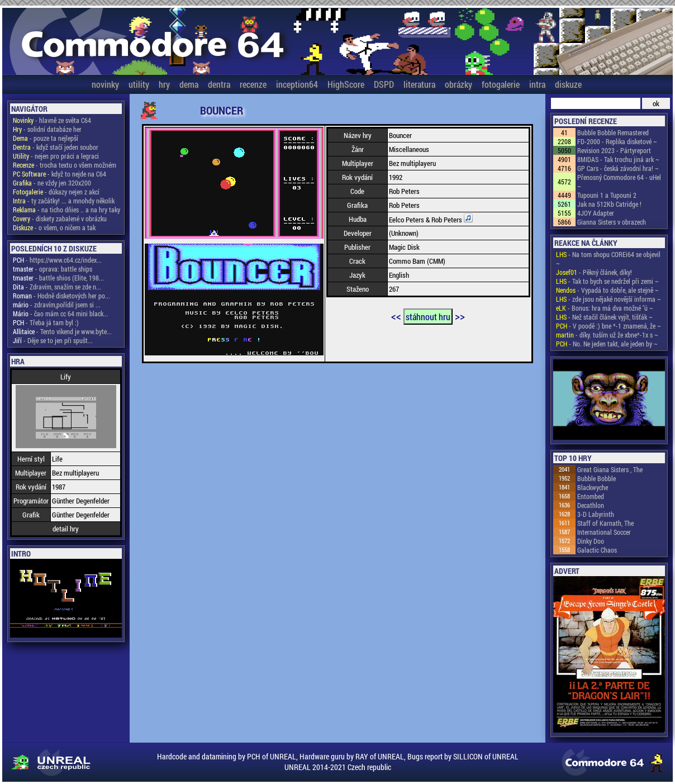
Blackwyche (593, 487)
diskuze (568, 84)
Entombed (591, 496)
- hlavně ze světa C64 (52, 120)
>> (460, 316)
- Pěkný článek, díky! (594, 272)
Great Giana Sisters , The (610, 469)
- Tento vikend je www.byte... (62, 331)
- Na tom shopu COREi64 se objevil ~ (608, 259)
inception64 (297, 84)
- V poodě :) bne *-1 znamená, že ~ (609, 326)
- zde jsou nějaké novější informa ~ (609, 299)
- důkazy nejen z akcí (56, 192)
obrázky (458, 84)
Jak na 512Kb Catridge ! (609, 204)
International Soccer (604, 532)
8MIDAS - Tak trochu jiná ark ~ (618, 159)
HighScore (346, 84)
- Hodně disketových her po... (61, 296)
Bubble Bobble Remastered (613, 132)
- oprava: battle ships (53, 269)
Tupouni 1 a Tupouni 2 (607, 195)
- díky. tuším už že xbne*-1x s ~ (607, 335)
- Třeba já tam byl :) (46, 322)
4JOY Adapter (596, 213)
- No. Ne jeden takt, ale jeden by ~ (607, 344)
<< (396, 316)
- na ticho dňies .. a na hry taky (66, 210)
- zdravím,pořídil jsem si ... (57, 305)
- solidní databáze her (47, 129)
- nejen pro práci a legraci (56, 156)
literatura (419, 84)
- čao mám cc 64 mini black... (61, 313)
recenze (253, 84)
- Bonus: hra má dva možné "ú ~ (605, 308)
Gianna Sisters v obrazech (612, 222)
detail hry (66, 529)
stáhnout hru (428, 317)
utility (139, 84)
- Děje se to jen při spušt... (53, 340)
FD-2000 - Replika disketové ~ (617, 141)
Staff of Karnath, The (605, 523)
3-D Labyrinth (596, 514)
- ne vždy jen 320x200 (52, 183)
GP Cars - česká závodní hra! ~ (618, 168)
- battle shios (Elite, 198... (58, 278)
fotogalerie (501, 84)
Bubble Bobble (596, 478)
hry (164, 84)
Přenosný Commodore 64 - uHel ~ (619, 182)
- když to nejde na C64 (60, 174)
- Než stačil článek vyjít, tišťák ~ (604, 317)
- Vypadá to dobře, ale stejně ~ (607, 290)
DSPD (384, 84)
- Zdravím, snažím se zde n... (57, 287)
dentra (219, 84)
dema (189, 84)
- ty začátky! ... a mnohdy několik (64, 201)
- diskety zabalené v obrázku (60, 218)
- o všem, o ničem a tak (54, 227)
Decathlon (591, 505)
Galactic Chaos (597, 550)
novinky (105, 84)
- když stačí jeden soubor (56, 147)
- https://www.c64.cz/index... (57, 260)
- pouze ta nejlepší (46, 138)
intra (537, 84)
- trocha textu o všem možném (65, 165)
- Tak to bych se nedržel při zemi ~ (607, 281)
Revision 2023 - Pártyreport (614, 150)
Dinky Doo (591, 541)
